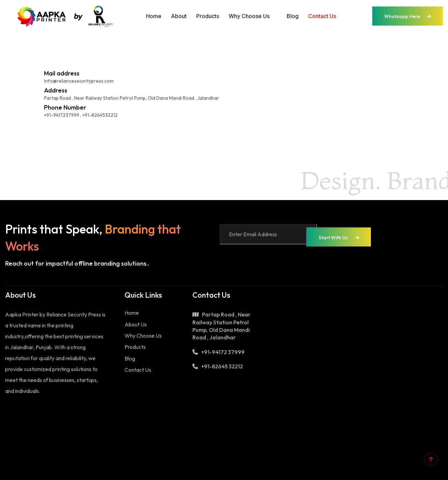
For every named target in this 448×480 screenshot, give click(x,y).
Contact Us (138, 370)
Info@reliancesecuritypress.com (79, 81)
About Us (136, 324)
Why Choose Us (249, 16)
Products (208, 16)
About (179, 16)
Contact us (322, 16)
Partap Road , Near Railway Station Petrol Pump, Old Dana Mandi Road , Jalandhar (132, 98)
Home (154, 16)
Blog (293, 16)
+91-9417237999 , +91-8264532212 (81, 115)
